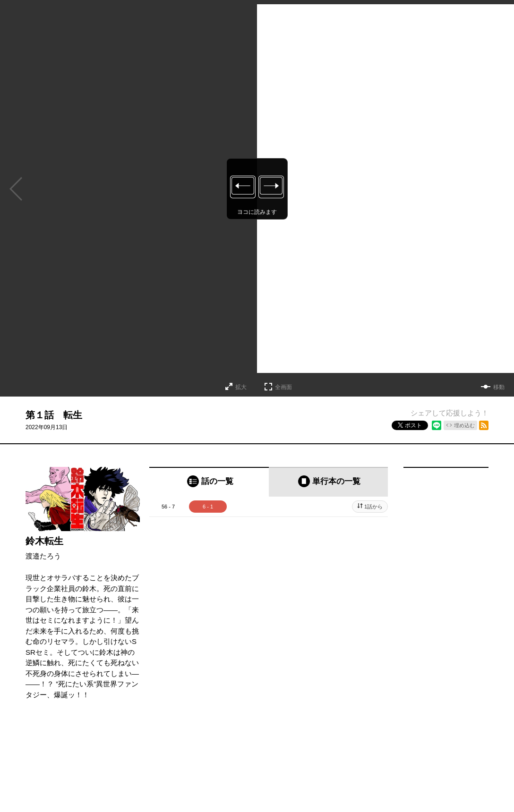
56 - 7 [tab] (168, 507)
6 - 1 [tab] (208, 507)
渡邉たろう (43, 556)
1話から (373, 507)
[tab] (209, 482)
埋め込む (464, 425)
